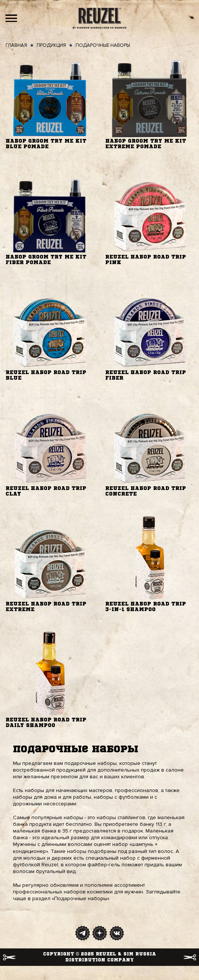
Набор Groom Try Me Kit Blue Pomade (46, 144)
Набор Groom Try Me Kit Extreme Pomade (146, 144)
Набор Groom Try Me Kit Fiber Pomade (46, 260)
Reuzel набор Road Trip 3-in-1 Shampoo (146, 607)
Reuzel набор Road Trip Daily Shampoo (46, 723)
